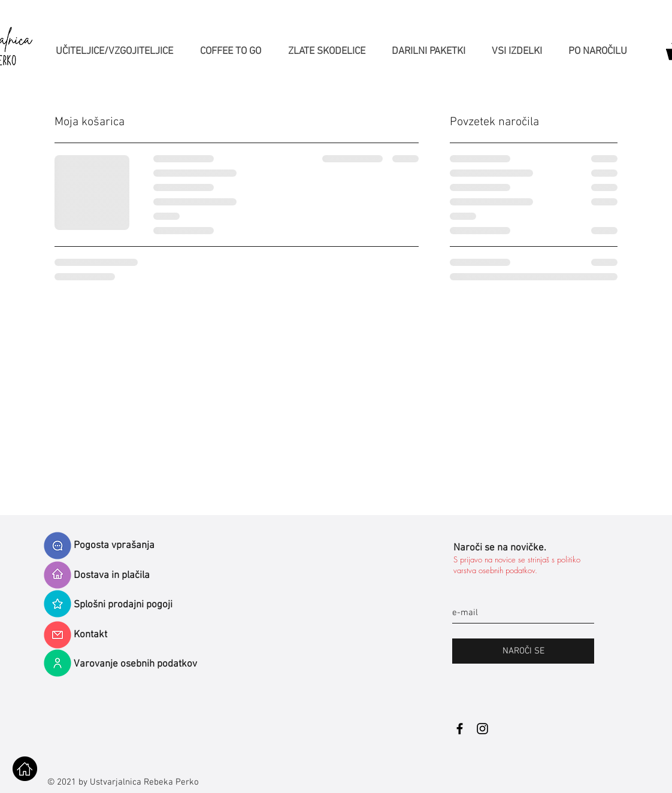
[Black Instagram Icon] (482, 729)
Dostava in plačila (112, 576)
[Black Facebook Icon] (460, 729)
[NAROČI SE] (523, 651)
